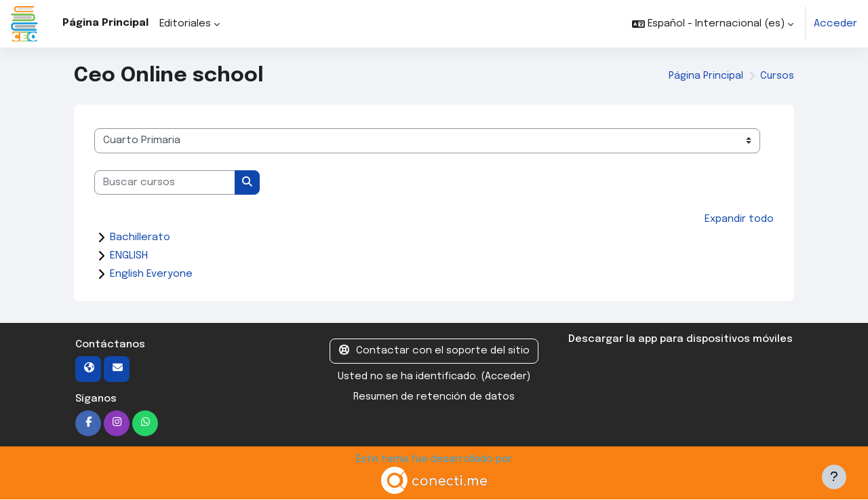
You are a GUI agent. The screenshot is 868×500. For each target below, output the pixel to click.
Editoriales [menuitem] (185, 24)
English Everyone (151, 275)
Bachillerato (140, 238)
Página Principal (704, 76)
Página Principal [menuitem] (105, 23)
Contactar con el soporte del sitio (434, 351)
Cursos (777, 76)
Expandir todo (739, 219)
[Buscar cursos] (165, 183)
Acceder (835, 24)
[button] (713, 24)
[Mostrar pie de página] (834, 477)
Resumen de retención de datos (434, 398)
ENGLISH (129, 256)
